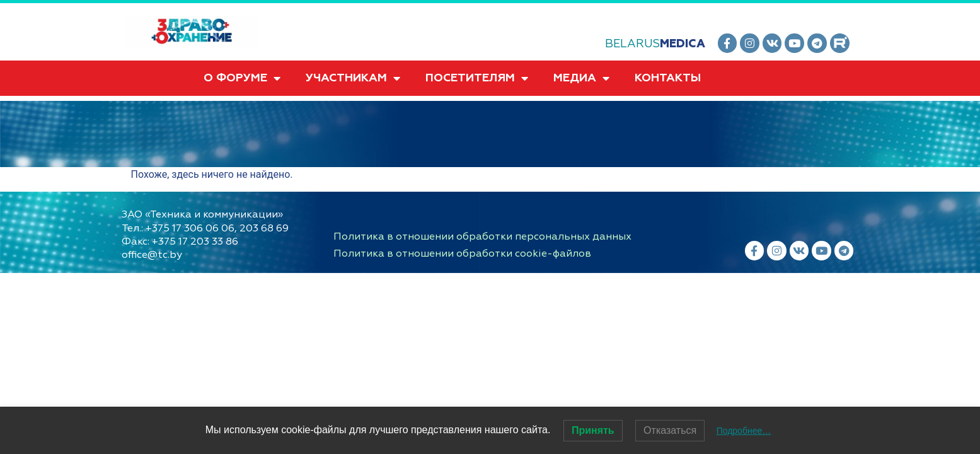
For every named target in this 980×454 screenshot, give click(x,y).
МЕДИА (581, 78)
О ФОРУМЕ (242, 78)
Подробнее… (744, 431)
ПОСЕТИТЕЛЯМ (477, 78)
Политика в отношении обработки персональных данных (482, 236)
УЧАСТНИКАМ (353, 78)
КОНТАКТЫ (668, 78)
